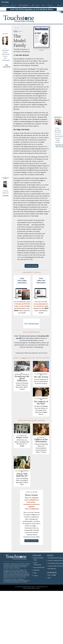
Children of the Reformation (41, 440)
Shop (35, 573)
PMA (49, 578)
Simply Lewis (22, 437)
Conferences (5, 5)
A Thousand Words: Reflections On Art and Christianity (6, 54)
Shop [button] (44, 5)
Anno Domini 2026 (39, 567)
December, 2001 (42, 49)
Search (50, 5)
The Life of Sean (41, 377)
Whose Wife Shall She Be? (22, 475)
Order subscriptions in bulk (27, 336)
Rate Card (51, 575)
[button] (24, 5)
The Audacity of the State (41, 403)
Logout (36, 576)
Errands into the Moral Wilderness (22, 378)
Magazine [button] (14, 5)
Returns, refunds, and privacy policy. (32, 588)
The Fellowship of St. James (28, 587)
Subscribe (36, 570)
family (16, 31)
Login (60, 5)
